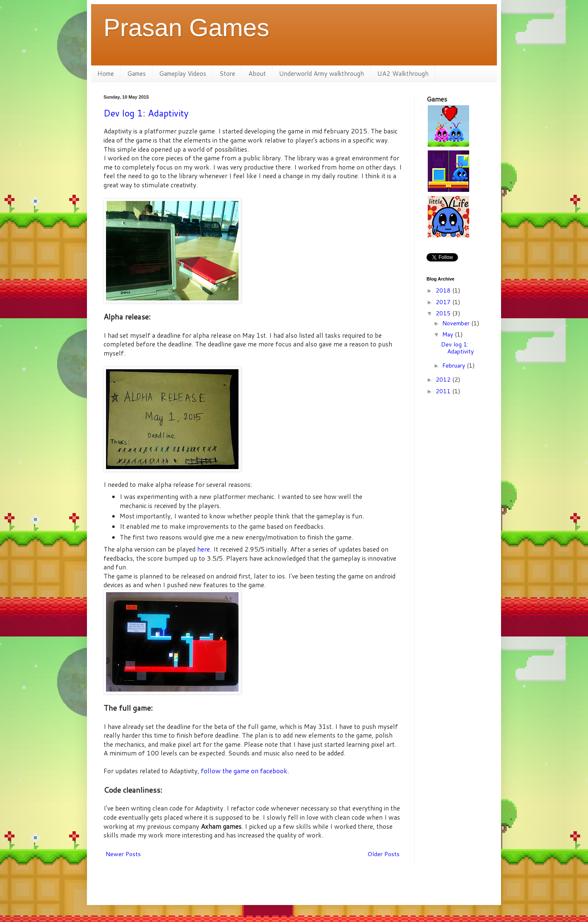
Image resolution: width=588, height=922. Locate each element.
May (448, 334)
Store (227, 74)
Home (106, 74)
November (457, 323)
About (257, 74)
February (454, 365)
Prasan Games (186, 28)
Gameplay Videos (183, 74)
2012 (444, 380)
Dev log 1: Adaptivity (146, 113)
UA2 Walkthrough (403, 74)
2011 (444, 391)
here (204, 549)
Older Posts (383, 854)
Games (136, 74)
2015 (444, 313)
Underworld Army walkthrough (322, 74)
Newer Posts (123, 854)
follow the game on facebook (244, 771)
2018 (444, 290)
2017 (444, 302)
